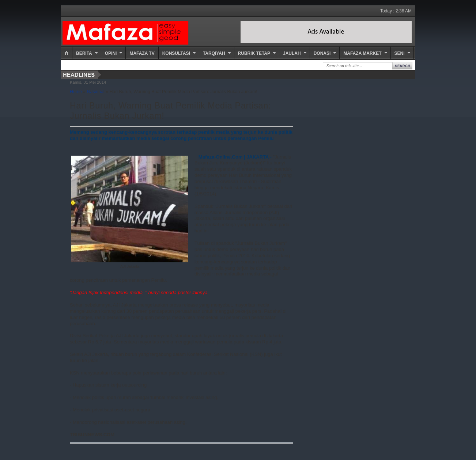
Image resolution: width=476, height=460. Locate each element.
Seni (400, 53)
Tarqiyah (214, 53)
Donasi (322, 53)
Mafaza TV (142, 53)
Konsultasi (176, 53)
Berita (84, 53)
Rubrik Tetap (254, 53)
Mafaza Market (362, 53)
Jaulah (292, 53)
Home (76, 92)
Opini (111, 53)
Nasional (96, 92)
